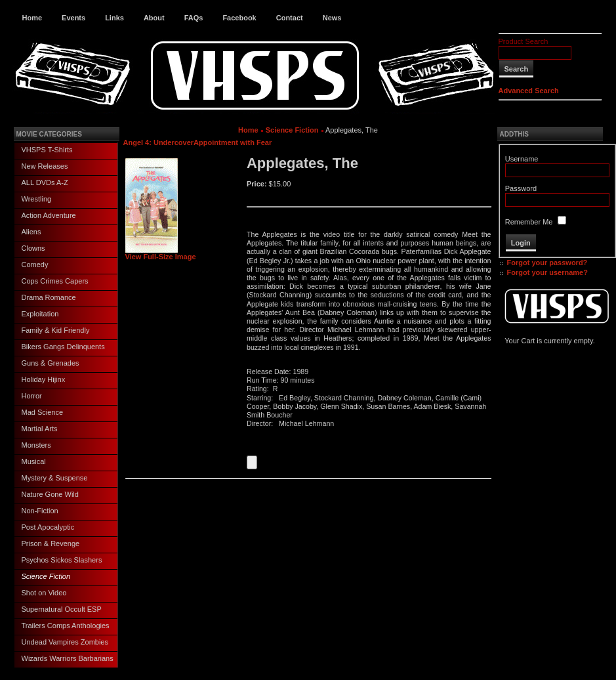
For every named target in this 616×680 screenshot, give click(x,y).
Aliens (31, 232)
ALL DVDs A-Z (45, 182)
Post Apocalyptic (48, 527)
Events (73, 18)
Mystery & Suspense (55, 478)
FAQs (194, 18)
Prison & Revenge (51, 543)
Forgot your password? (547, 263)
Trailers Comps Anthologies (66, 626)
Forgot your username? (547, 272)
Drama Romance (49, 297)
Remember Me (529, 222)
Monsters (36, 445)
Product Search (524, 41)
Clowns (33, 248)
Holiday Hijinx (44, 379)
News (332, 18)
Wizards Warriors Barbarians (68, 658)
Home (32, 18)
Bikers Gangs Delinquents (63, 347)
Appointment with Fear (233, 142)
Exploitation (40, 314)
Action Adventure (49, 215)
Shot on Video (44, 593)
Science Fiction (46, 576)
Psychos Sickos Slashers (62, 560)
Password (521, 188)
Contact (290, 18)
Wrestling (37, 199)
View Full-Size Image (161, 253)
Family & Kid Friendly (56, 330)
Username (522, 159)
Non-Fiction (40, 511)
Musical (34, 461)
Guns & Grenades (51, 363)
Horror (32, 396)
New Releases (45, 166)
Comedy (35, 265)
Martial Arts (40, 429)
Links (114, 18)
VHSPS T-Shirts (47, 150)
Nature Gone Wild (50, 494)
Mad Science (43, 412)
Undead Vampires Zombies (65, 642)
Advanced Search (529, 91)
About (154, 18)
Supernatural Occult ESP (62, 609)
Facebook (239, 18)
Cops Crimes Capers (55, 281)
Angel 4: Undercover (159, 142)
